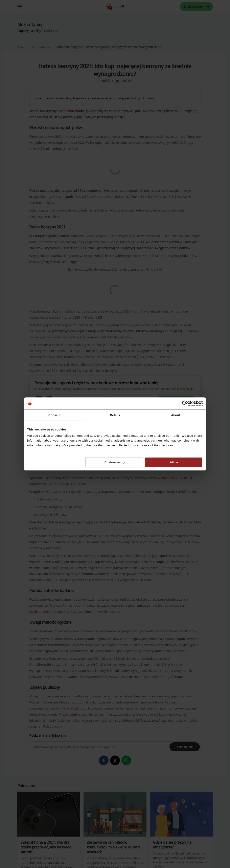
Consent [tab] (55, 415)
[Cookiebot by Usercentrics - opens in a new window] (185, 403)
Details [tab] (115, 415)
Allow (174, 462)
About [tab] (176, 415)
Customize (115, 462)
